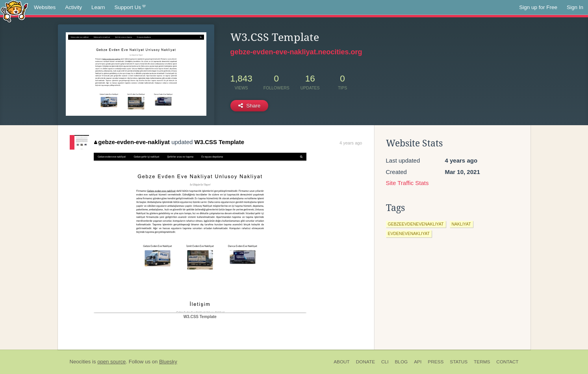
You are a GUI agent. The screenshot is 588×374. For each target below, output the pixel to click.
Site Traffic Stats (407, 183)
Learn (98, 7)
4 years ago (351, 143)
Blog (401, 362)
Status (459, 362)
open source (111, 362)
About (342, 362)
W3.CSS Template (219, 142)
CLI (385, 362)
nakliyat (461, 224)
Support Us (130, 7)
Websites (45, 7)
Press (436, 362)
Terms (482, 362)
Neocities (80, 362)
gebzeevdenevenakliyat (416, 224)
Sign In (575, 7)
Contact (507, 362)
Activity (73, 7)
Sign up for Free (538, 7)
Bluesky (168, 362)
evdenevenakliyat (409, 233)
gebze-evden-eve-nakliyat (132, 142)
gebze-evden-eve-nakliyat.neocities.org (296, 52)
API (418, 362)
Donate (365, 362)
